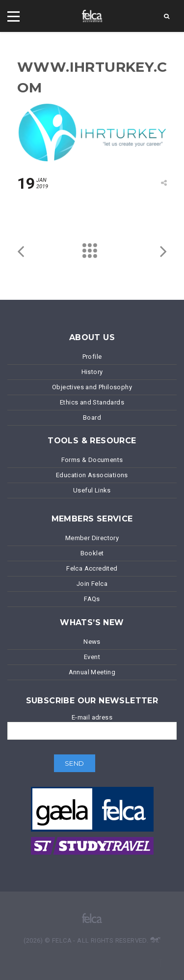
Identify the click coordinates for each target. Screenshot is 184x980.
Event (92, 657)
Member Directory (92, 538)
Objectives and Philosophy (92, 387)
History (92, 372)
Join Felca (92, 584)
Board (92, 418)
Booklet (92, 553)
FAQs (92, 599)
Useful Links (92, 490)
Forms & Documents (92, 460)
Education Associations (92, 475)
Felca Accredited (92, 568)
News (92, 642)
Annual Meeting (92, 672)
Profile (92, 357)
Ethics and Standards (92, 402)
